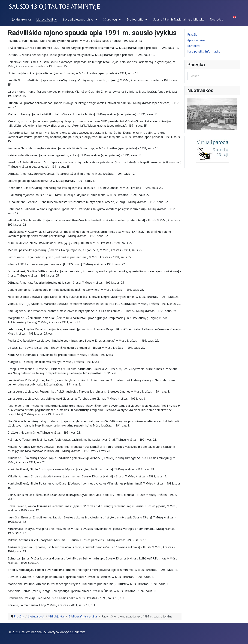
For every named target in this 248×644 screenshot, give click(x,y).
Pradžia (192, 34)
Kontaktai (194, 46)
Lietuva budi (45, 19)
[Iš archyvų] (119, 19)
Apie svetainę (196, 40)
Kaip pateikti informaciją (204, 51)
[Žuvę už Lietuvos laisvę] (96, 19)
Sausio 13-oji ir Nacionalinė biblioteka (179, 19)
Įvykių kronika (21, 19)
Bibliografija (135, 19)
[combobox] (206, 76)
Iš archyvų (110, 19)
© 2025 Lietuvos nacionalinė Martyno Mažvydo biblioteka (47, 632)
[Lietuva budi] (55, 19)
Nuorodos (216, 19)
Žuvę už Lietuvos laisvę (78, 19)
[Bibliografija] (146, 19)
